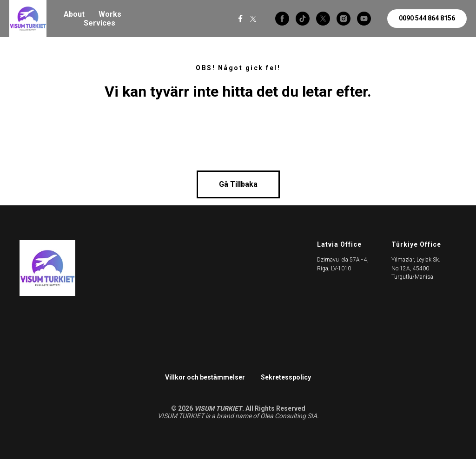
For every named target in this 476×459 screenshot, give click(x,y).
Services (99, 23)
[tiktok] (303, 19)
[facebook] (282, 19)
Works (110, 14)
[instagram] (344, 19)
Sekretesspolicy (286, 377)
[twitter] (323, 19)
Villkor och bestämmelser (205, 377)
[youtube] (364, 19)
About (74, 14)
